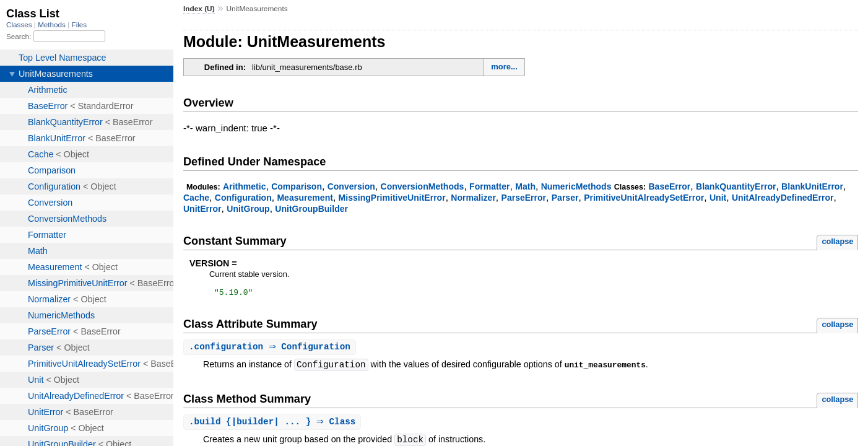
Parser (565, 198)
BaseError (669, 186)
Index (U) (199, 9)
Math (525, 186)
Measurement (305, 198)
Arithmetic (244, 186)
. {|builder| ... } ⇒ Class (274, 425)
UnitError (202, 209)
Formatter (490, 186)
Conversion (351, 186)
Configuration (243, 198)
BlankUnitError (812, 186)
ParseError (524, 198)
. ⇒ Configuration (271, 349)
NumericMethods (576, 186)
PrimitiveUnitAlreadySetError (644, 198)
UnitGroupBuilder (311, 209)
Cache (196, 198)
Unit (718, 198)
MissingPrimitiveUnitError (392, 198)
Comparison (297, 186)
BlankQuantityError (736, 186)
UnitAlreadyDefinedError (783, 198)
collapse (837, 241)
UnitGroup (248, 209)
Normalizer (473, 198)
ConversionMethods (423, 186)
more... (504, 67)
